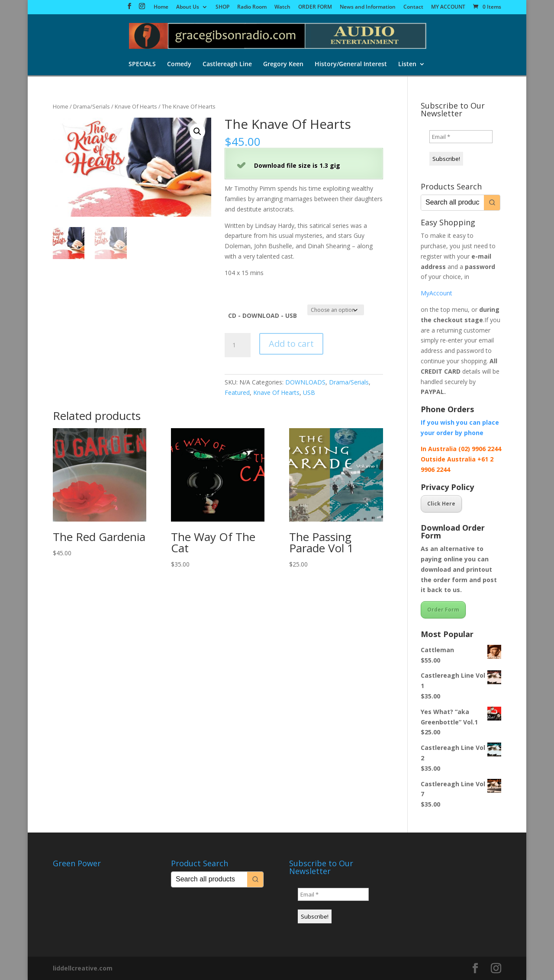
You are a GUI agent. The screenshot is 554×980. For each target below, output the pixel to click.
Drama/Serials (92, 106)
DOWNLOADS (305, 382)
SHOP (222, 7)
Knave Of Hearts (136, 106)
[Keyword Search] (453, 203)
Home (161, 7)
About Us (188, 7)
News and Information (368, 7)
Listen (407, 64)
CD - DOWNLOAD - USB (263, 315)
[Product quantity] (238, 345)
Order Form (443, 610)
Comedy (179, 64)
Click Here (441, 504)
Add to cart (291, 344)
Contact (413, 7)
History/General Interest (351, 64)
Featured (237, 392)
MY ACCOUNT (448, 7)
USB (309, 392)
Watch (282, 7)
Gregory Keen (283, 64)
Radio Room (252, 7)
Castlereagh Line (227, 64)
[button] (197, 131)
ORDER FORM (315, 7)
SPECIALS (142, 64)
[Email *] (461, 137)
